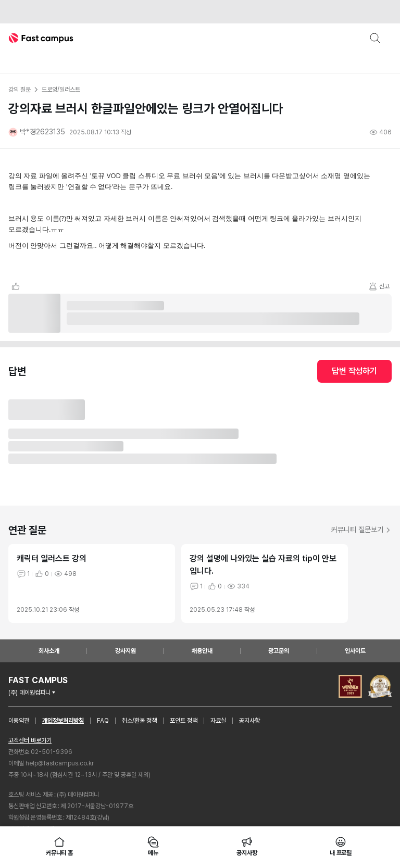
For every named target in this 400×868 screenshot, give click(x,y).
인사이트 (355, 651)
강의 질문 (19, 90)
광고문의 (279, 651)
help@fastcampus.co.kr (60, 763)
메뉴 (153, 846)
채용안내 (202, 651)
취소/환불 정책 (139, 721)
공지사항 (249, 721)
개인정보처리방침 (63, 721)
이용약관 (19, 721)
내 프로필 (341, 846)
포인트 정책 (184, 721)
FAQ (103, 721)
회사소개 (49, 651)
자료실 (218, 721)
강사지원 (126, 651)
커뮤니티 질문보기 (361, 530)
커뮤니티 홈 (59, 846)
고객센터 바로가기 (30, 740)
